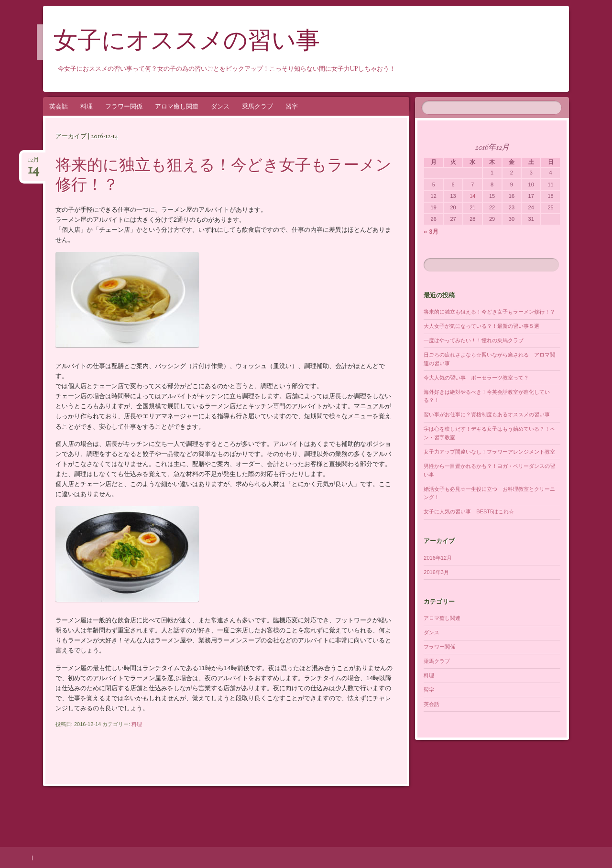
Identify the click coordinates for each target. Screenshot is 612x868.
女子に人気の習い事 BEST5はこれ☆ (469, 511)
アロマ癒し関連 (177, 106)
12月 (33, 163)
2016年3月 (436, 572)
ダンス (220, 106)
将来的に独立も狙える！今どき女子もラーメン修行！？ (224, 176)
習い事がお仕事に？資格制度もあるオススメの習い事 (487, 414)
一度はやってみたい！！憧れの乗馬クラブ (474, 340)
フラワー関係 (124, 106)
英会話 (59, 106)
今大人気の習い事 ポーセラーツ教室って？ (476, 378)
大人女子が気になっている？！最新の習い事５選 (481, 326)
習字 (292, 106)
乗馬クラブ (257, 106)
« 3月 (431, 232)
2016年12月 (438, 558)
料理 (87, 106)
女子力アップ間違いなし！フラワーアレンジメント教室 (489, 452)
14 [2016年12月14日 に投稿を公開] (472, 196)
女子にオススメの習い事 (187, 43)
